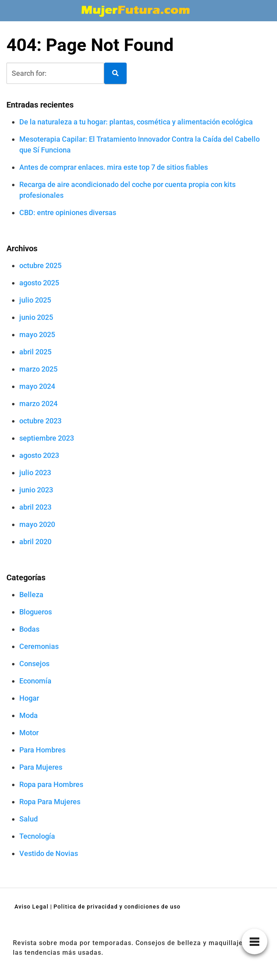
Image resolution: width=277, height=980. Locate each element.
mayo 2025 (37, 334)
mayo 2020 (37, 524)
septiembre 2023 (47, 438)
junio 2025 (36, 317)
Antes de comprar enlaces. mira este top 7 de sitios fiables (114, 167)
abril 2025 (35, 352)
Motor (29, 733)
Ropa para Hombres (51, 784)
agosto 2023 (39, 455)
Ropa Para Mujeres (50, 802)
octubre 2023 (40, 421)
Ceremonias (39, 646)
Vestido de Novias (49, 853)
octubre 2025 (40, 265)
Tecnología (37, 836)
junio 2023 (36, 490)
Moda (29, 715)
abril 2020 (35, 542)
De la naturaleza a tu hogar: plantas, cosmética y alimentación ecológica (136, 122)
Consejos (34, 664)
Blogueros (36, 612)
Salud (29, 819)
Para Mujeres (41, 767)
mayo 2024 (37, 386)
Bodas (29, 629)
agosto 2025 (39, 283)
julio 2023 (35, 473)
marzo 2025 (38, 369)
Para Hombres (42, 750)
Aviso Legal (32, 907)
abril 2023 (35, 507)
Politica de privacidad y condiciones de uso (117, 907)
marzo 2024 (38, 404)
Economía (35, 681)
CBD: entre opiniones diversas (68, 212)
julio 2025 (35, 300)
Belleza (31, 595)
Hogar (29, 698)
